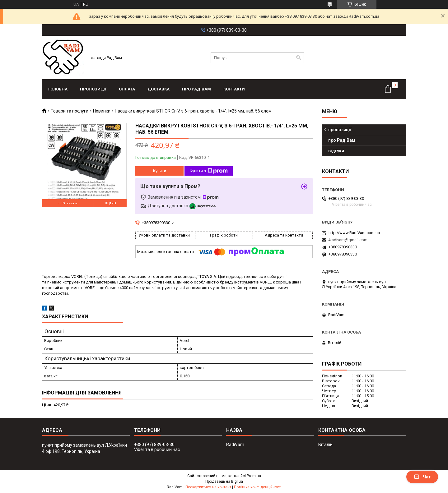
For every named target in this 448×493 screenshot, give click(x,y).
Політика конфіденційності (258, 487)
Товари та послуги (70, 111)
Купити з (209, 171)
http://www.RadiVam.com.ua (354, 233)
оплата (127, 89)
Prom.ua (254, 476)
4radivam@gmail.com (348, 240)
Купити (160, 171)
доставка (159, 89)
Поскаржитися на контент (208, 487)
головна (58, 89)
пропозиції (93, 89)
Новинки (102, 111)
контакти (234, 89)
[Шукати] (299, 58)
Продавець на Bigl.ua (224, 481)
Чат (422, 477)
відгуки (336, 151)
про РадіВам (196, 89)
